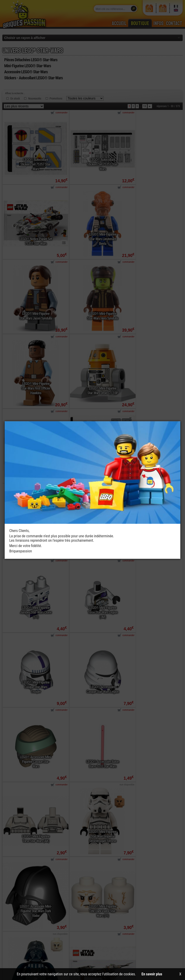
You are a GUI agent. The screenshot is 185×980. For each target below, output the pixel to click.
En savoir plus (152, 974)
